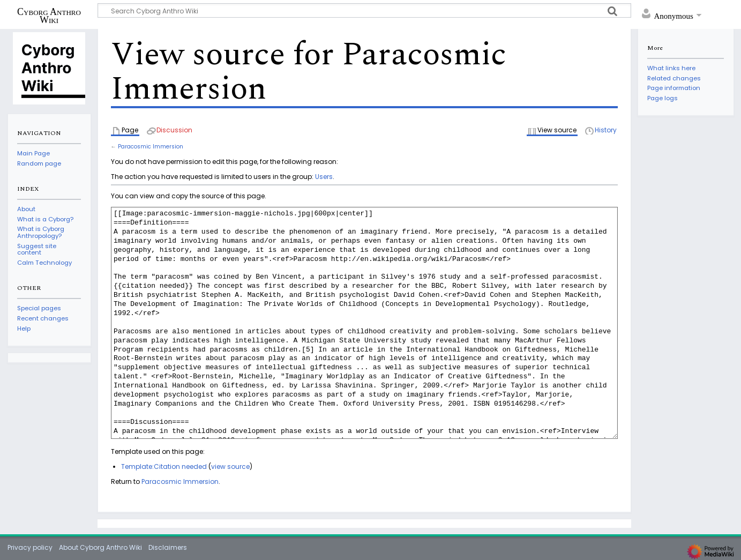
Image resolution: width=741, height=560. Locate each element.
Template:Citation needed (164, 466)
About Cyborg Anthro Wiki (100, 547)
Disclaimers (168, 547)
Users (324, 177)
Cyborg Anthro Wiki (49, 16)
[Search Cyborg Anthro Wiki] (364, 10)
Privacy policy (30, 547)
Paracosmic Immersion (151, 147)
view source (230, 466)
